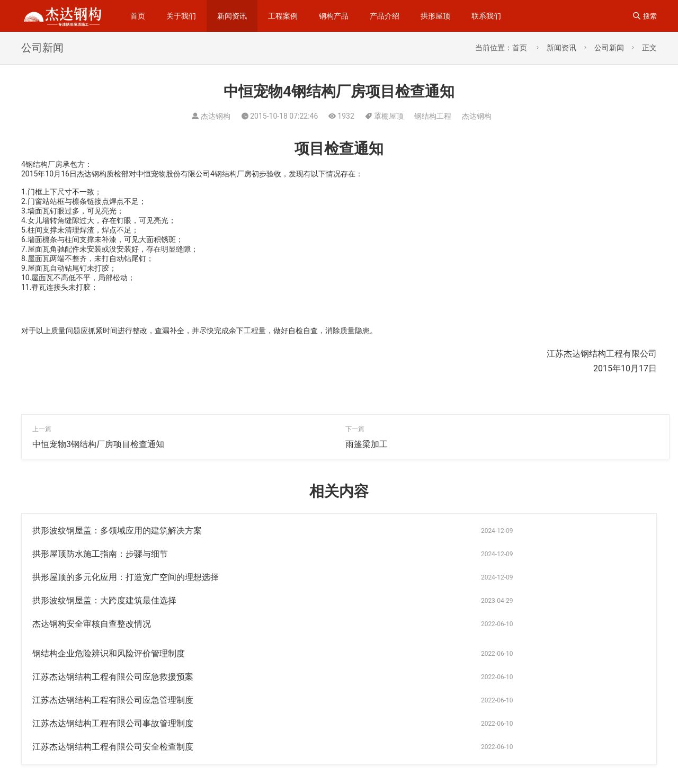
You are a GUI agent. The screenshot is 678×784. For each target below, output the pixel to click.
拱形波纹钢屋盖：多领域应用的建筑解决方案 (117, 531)
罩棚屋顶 (389, 116)
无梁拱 (546, 712)
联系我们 (486, 16)
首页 (138, 16)
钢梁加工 (490, 729)
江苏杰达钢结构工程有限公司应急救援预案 (113, 600)
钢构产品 (334, 16)
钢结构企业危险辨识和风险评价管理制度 (422, 577)
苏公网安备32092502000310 (160, 761)
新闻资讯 (232, 16)
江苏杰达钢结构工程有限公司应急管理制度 (426, 600)
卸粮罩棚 (436, 763)
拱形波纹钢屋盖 (600, 729)
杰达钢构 (477, 116)
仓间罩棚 (540, 729)
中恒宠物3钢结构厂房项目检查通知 (98, 444)
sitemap (181, 745)
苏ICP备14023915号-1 (67, 761)
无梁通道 (533, 746)
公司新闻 (609, 48)
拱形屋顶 (435, 16)
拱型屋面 (484, 746)
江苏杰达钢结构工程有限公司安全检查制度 (426, 624)
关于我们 (181, 16)
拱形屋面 (438, 729)
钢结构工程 (433, 116)
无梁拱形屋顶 (492, 763)
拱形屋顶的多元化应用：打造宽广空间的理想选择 (126, 554)
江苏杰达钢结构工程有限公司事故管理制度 (113, 624)
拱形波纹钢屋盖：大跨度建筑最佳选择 (417, 554)
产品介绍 (385, 16)
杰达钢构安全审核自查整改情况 (92, 577)
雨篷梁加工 (367, 444)
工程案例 (283, 16)
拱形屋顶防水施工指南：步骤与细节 (413, 531)
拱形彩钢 (436, 746)
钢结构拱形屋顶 (593, 746)
